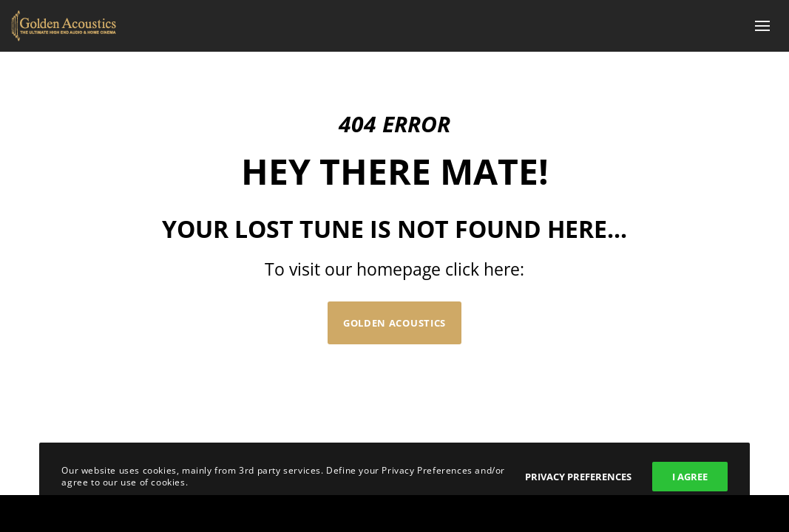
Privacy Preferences (578, 477)
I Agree (690, 477)
